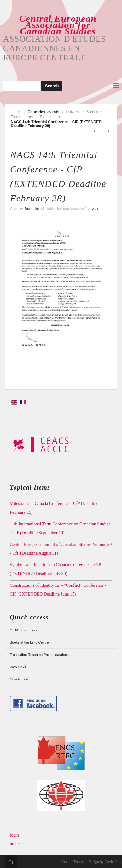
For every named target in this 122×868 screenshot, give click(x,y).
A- (108, 131)
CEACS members (23, 630)
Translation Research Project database (40, 655)
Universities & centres (84, 112)
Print (95, 209)
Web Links (18, 667)
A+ (95, 131)
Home (16, 112)
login (14, 835)
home (15, 844)
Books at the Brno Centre (29, 642)
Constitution (19, 679)
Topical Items (22, 117)
